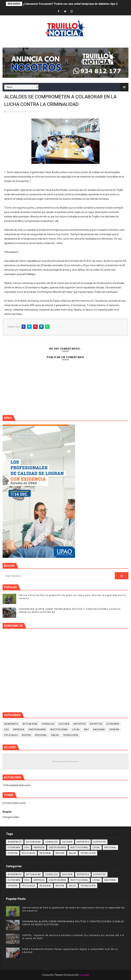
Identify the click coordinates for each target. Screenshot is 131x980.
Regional (41, 735)
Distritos (96, 724)
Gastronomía (37, 730)
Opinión (114, 730)
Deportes (79, 724)
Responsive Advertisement (65, 761)
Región (26, 735)
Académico (11, 724)
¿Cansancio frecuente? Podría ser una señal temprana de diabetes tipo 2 (70, 4)
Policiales (11, 735)
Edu (7, 730)
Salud (55, 735)
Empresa (19, 730)
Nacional (99, 730)
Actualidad (30, 724)
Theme (58, 975)
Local (76, 730)
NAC (87, 730)
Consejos (48, 724)
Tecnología (71, 735)
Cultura (64, 724)
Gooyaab (84, 975)
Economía (113, 724)
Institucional (59, 730)
